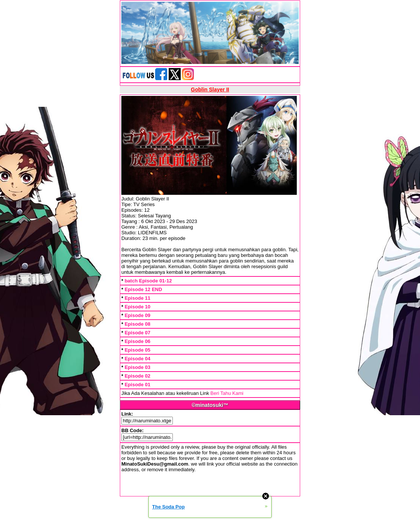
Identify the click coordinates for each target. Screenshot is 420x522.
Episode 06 (138, 341)
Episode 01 (138, 385)
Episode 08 (138, 324)
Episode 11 (138, 298)
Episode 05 (138, 350)
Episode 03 (138, 367)
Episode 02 (138, 376)
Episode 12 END (144, 289)
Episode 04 (138, 359)
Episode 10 (138, 307)
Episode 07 (138, 333)
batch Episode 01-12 (148, 281)
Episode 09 (138, 315)
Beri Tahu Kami (227, 393)
